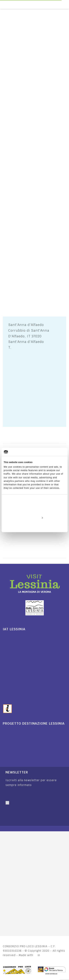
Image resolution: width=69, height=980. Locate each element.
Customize (35, 518)
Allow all (35, 509)
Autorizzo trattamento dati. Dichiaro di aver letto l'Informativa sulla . (33, 811)
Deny (34, 526)
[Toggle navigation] (67, 4)
